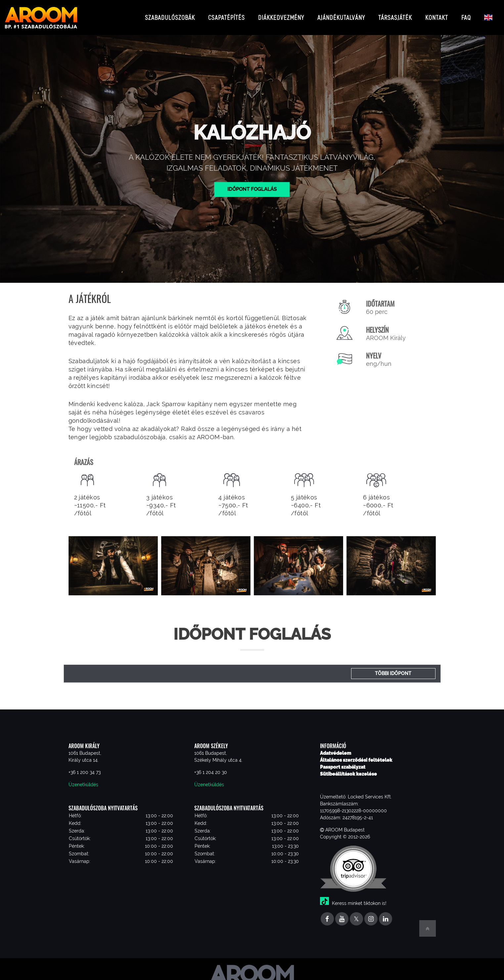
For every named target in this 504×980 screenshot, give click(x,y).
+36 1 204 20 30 (211, 767)
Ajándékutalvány (341, 15)
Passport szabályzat (343, 762)
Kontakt (437, 15)
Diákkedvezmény (281, 15)
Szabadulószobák (170, 15)
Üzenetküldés (83, 779)
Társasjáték (395, 15)
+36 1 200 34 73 (85, 767)
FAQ (466, 15)
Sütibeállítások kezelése (348, 769)
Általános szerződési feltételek (356, 755)
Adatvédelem (336, 748)
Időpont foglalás (252, 184)
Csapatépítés (227, 15)
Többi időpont (393, 668)
